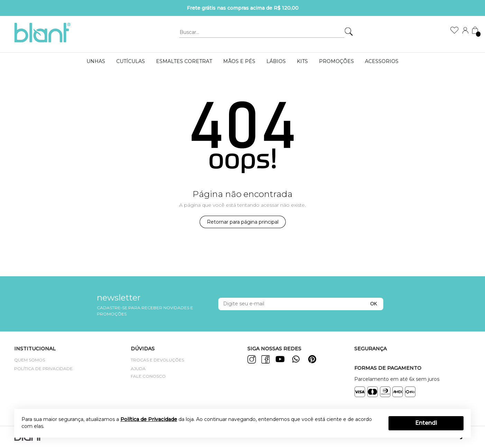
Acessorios (382, 61)
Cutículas (131, 61)
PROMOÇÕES (336, 61)
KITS (302, 61)
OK (374, 304)
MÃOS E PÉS (239, 61)
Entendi (426, 423)
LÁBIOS (276, 61)
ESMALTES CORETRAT (184, 61)
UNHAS (96, 61)
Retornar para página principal (243, 222)
